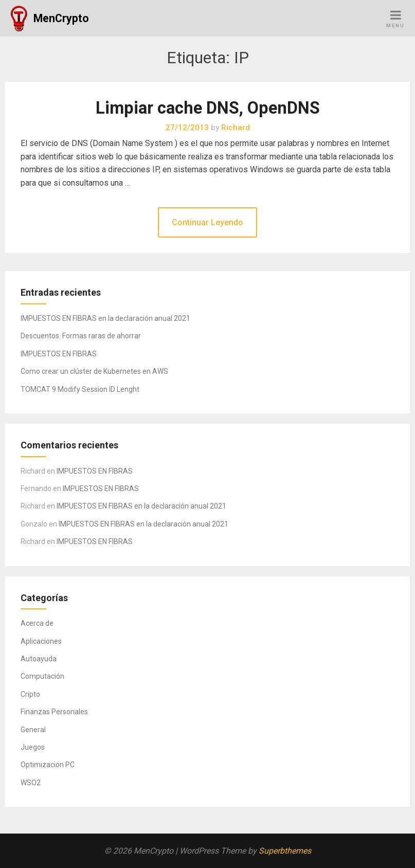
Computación (42, 676)
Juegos (33, 747)
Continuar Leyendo (207, 222)
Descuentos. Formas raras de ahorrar (81, 336)
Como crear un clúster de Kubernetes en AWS (94, 371)
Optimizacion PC (48, 765)
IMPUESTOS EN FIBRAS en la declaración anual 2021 (105, 318)
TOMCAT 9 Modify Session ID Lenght (80, 389)
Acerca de (37, 623)
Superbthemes (285, 851)
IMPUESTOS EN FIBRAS (59, 354)
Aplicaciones (41, 641)
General (33, 730)
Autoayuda (39, 659)
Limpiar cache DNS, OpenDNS (208, 108)
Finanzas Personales (54, 712)
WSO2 (31, 783)
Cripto (30, 694)
